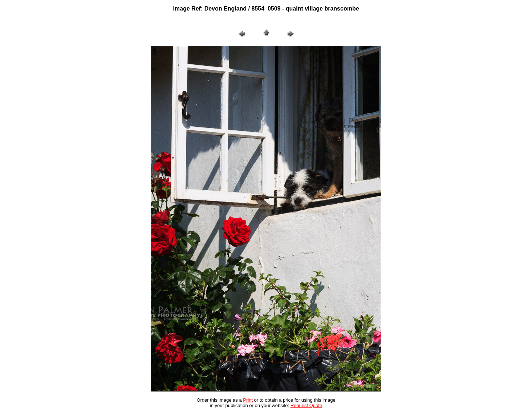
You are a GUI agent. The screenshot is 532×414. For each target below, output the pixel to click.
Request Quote (306, 405)
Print (248, 400)
